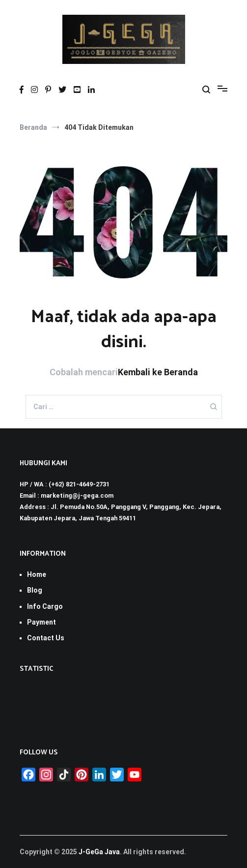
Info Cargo (45, 606)
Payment (41, 622)
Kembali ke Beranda (158, 372)
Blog (35, 590)
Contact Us (46, 638)
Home (37, 574)
